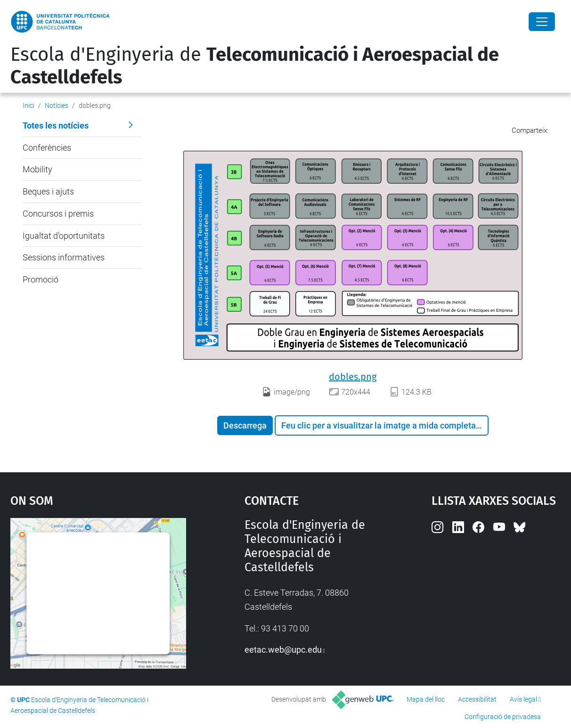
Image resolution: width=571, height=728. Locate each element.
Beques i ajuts (48, 191)
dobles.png (353, 377)
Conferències (47, 148)
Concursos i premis (58, 214)
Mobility (37, 169)
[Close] (542, 22)
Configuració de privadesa (503, 717)
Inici (29, 105)
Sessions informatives (64, 257)
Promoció (41, 279)
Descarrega (245, 425)
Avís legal (523, 699)
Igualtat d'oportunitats (64, 236)
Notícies (57, 105)
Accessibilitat (477, 699)
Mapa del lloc (426, 699)
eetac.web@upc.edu (283, 650)
